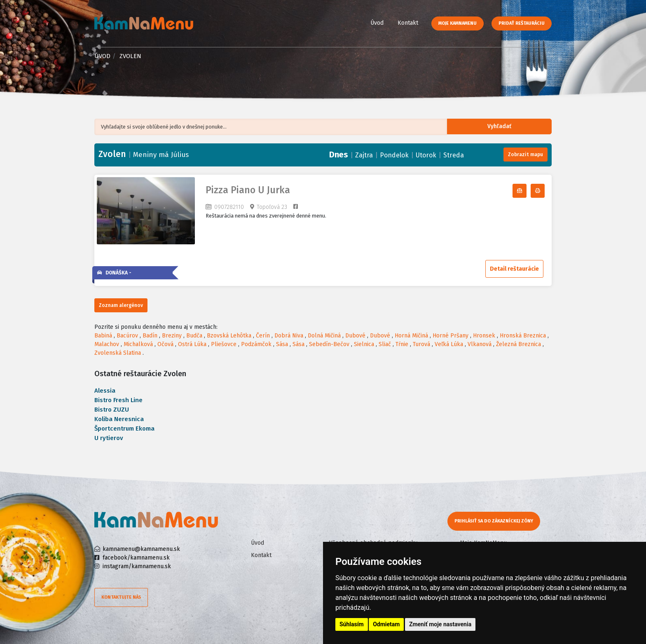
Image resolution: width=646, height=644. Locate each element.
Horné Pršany (451, 336)
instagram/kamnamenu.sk (137, 566)
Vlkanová (480, 344)
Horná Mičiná (411, 336)
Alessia (105, 391)
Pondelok (394, 155)
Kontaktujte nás (121, 597)
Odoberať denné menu (526, 191)
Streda (454, 155)
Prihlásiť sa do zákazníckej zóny (495, 521)
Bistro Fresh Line (118, 400)
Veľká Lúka (449, 344)
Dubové (355, 336)
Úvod (377, 23)
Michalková (138, 344)
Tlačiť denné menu (544, 191)
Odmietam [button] (386, 624)
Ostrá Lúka (192, 344)
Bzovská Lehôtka (229, 336)
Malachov (107, 344)
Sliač (385, 344)
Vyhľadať (506, 127)
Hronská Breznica (523, 336)
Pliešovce (224, 344)
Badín (150, 336)
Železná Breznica (518, 344)
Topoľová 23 (272, 207)
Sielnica (364, 344)
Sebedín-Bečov (329, 344)
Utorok (426, 155)
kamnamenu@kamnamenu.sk (141, 549)
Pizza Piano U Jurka (248, 190)
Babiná (103, 336)
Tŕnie (402, 344)
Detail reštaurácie (514, 269)
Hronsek (484, 336)
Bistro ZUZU (112, 410)
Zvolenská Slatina (118, 353)
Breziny (172, 336)
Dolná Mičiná (324, 336)
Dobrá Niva (289, 336)
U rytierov (109, 438)
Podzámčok (256, 344)
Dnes (339, 155)
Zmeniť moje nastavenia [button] (440, 624)
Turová (421, 344)
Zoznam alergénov (121, 305)
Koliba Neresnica (119, 419)
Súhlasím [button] (352, 624)
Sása (282, 344)
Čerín (263, 336)
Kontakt (408, 23)
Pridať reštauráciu (522, 23)
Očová (165, 344)
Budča (194, 336)
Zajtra (364, 155)
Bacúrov (127, 336)
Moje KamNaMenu (458, 23)
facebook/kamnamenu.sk (136, 558)
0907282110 (229, 207)
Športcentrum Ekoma (124, 429)
